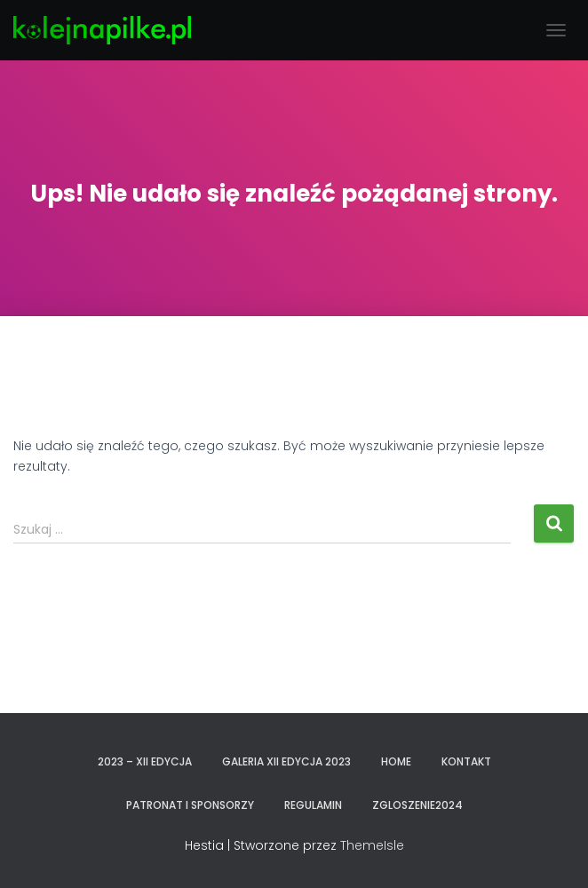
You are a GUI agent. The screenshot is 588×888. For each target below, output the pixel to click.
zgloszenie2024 (417, 805)
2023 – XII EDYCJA (145, 761)
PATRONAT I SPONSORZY (190, 805)
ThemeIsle (372, 845)
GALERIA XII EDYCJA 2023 (286, 761)
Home (396, 761)
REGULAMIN (313, 805)
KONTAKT (466, 761)
